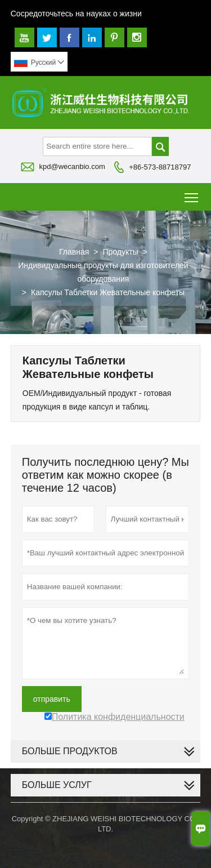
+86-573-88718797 (160, 167)
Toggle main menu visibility (192, 193)
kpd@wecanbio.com (72, 166)
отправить (52, 699)
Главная (74, 252)
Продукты (121, 252)
